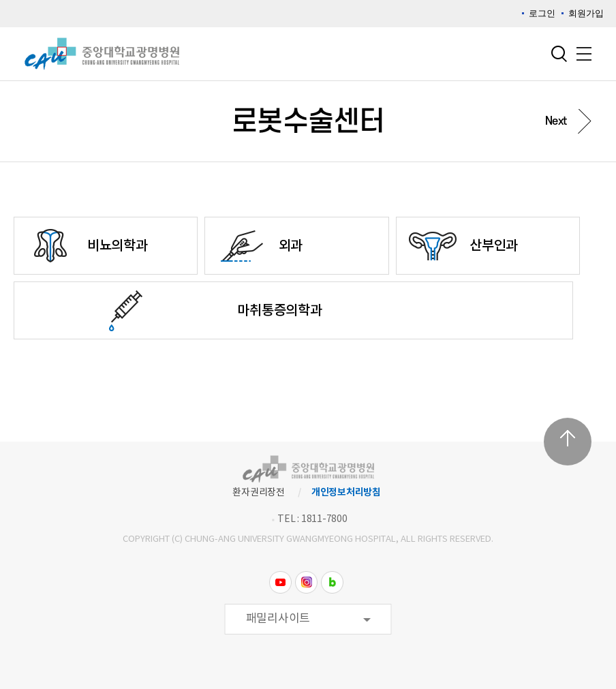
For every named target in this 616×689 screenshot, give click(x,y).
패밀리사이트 (278, 619)
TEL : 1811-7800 (312, 519)
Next (556, 121)
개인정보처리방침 (346, 492)
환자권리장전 (259, 493)
